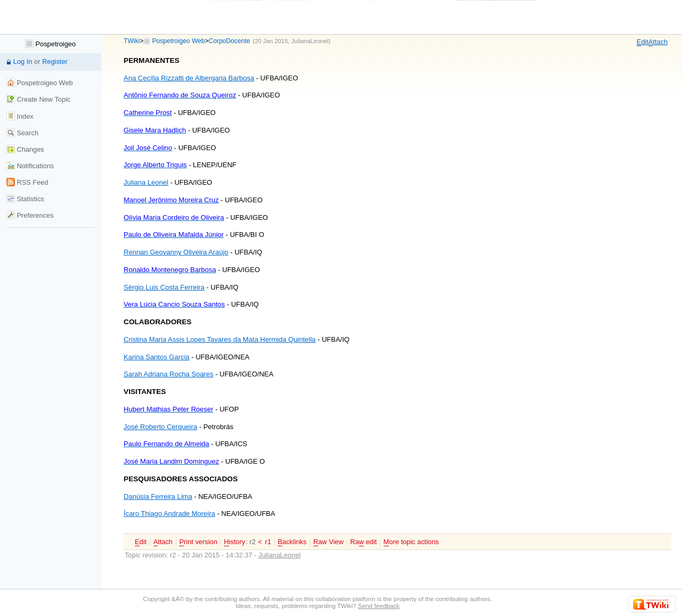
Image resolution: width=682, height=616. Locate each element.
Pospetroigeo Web (179, 41)
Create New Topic (39, 99)
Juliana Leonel (146, 182)
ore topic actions (411, 542)
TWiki (132, 41)
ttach (658, 42)
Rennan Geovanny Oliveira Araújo (176, 252)
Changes (25, 149)
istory (234, 542)
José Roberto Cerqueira (160, 427)
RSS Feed (27, 182)
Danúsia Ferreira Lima (158, 496)
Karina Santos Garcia (157, 357)
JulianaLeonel (310, 41)
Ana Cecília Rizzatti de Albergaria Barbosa (189, 78)
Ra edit (363, 542)
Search (22, 133)
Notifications (30, 166)
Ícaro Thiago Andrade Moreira (169, 514)
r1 (268, 542)
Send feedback (379, 606)
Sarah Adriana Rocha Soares (168, 374)
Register (55, 61)
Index (20, 116)
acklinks (292, 542)
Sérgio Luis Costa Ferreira (164, 287)
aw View (328, 542)
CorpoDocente (230, 41)
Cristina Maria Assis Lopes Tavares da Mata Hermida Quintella (220, 339)
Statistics (25, 199)
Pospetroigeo (50, 44)
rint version (198, 542)
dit (643, 42)
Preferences (30, 215)
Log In (23, 61)
